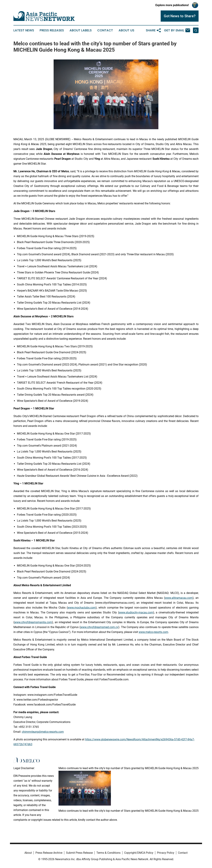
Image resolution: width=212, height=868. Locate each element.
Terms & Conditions (108, 853)
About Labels (81, 30)
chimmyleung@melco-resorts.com (43, 732)
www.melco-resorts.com (153, 632)
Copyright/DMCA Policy (139, 853)
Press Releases (52, 30)
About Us (126, 30)
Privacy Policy (166, 853)
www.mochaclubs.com (82, 608)
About (28, 853)
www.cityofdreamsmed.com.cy (99, 627)
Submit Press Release (79, 853)
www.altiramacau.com (179, 598)
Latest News (24, 30)
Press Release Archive (49, 853)
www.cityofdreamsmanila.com (33, 622)
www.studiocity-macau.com (136, 612)
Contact (105, 30)
